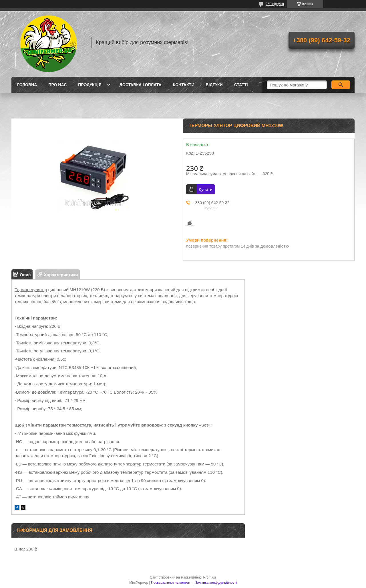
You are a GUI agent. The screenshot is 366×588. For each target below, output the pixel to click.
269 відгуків (275, 4)
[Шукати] (341, 85)
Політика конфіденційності (216, 583)
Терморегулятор (31, 290)
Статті (241, 85)
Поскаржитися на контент (171, 583)
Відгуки (214, 85)
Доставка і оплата (141, 85)
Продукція (90, 85)
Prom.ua (210, 577)
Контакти (184, 85)
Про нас (57, 85)
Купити (206, 189)
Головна (27, 85)
